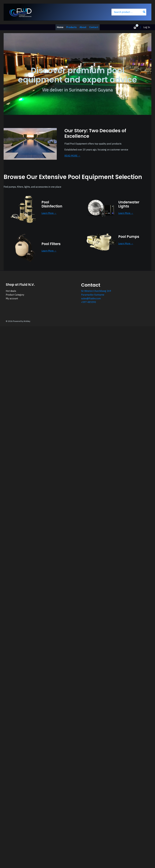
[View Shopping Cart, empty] (135, 28)
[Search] (144, 12)
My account (12, 298)
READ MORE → (72, 156)
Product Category (15, 295)
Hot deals (11, 291)
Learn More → (49, 213)
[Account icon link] (147, 27)
